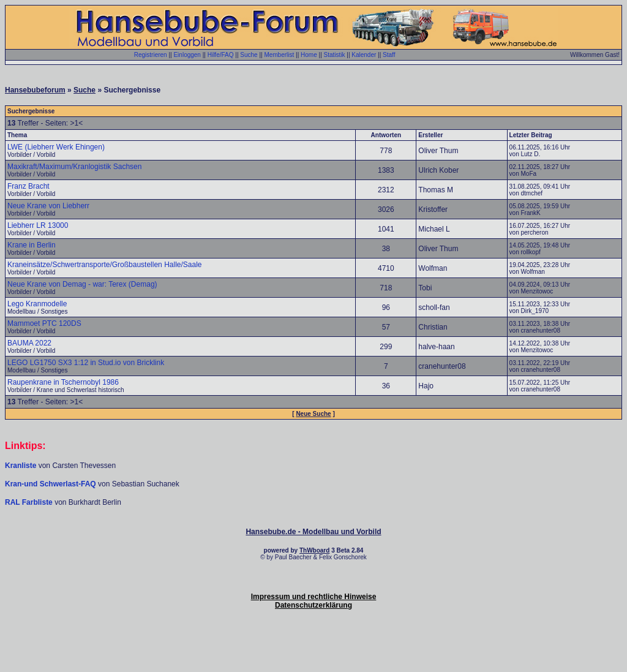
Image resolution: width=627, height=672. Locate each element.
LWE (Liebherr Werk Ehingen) (56, 147)
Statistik (335, 55)
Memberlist (279, 55)
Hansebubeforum (35, 90)
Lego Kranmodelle (37, 304)
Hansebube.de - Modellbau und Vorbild (313, 532)
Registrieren (151, 55)
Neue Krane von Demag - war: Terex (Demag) (82, 284)
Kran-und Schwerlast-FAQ (51, 484)
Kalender (364, 55)
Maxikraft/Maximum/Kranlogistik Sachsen (74, 167)
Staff (389, 55)
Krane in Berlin (32, 245)
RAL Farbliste (30, 502)
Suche (249, 55)
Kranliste (21, 466)
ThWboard (314, 550)
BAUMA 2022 (29, 343)
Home (309, 55)
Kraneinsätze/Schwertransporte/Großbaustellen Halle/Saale (105, 265)
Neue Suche (313, 414)
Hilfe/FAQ (221, 55)
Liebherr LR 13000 (38, 225)
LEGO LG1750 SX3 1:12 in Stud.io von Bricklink (86, 363)
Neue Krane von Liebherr (48, 206)
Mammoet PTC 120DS (44, 323)
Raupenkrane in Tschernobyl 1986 (63, 382)
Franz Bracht (28, 186)
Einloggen (187, 55)
